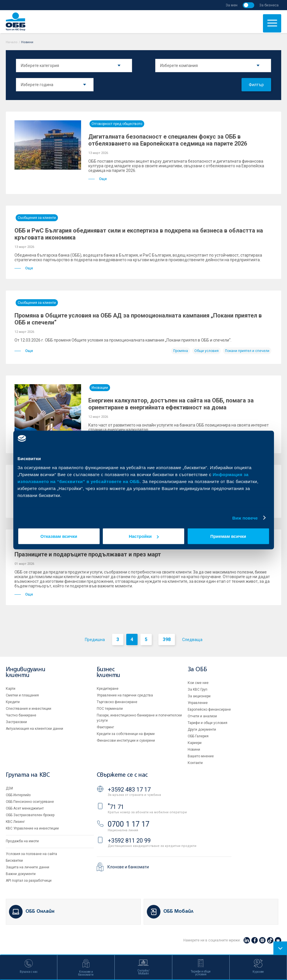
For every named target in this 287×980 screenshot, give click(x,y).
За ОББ (197, 670)
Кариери (195, 743)
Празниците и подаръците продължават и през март (88, 554)
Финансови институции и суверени (126, 741)
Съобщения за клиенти (37, 218)
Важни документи (21, 874)
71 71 (116, 807)
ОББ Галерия (198, 736)
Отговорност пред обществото (117, 124)
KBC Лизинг (15, 822)
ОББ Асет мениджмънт (25, 808)
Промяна (181, 351)
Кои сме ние (198, 683)
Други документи (202, 729)
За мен (232, 5)
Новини (194, 749)
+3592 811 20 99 (129, 841)
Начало (12, 42)
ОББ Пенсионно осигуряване (30, 802)
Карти (11, 689)
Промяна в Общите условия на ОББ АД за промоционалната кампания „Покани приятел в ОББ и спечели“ (138, 319)
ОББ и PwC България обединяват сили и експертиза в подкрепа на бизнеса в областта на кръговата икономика (139, 234)
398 (167, 639)
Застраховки (16, 722)
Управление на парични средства (125, 695)
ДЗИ (9, 788)
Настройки (144, 536)
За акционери (199, 696)
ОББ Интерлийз (18, 795)
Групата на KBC (28, 775)
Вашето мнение (201, 756)
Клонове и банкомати (128, 867)
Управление (198, 703)
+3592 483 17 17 (129, 790)
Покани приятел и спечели (247, 351)
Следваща (192, 640)
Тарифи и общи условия (208, 723)
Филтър (256, 85)
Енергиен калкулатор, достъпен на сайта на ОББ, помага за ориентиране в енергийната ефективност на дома (171, 404)
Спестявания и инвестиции (29, 709)
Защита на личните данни (28, 867)
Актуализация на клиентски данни (34, 729)
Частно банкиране (21, 715)
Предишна (95, 640)
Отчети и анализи (202, 716)
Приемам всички (228, 536)
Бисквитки (14, 861)
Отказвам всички (59, 536)
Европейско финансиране (209, 709)
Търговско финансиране (117, 702)
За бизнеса (269, 5)
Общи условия (206, 351)
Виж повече (245, 518)
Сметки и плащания (22, 695)
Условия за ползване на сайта (31, 854)
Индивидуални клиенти (25, 673)
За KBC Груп (198, 689)
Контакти (195, 763)
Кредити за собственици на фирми (126, 734)
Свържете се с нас (122, 775)
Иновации (100, 388)
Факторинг (105, 727)
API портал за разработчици (29, 881)
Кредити (13, 702)
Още (98, 179)
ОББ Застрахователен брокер (30, 815)
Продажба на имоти (22, 841)
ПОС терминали (110, 709)
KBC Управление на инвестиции (32, 828)
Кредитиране (108, 689)
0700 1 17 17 (129, 824)
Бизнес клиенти (108, 673)
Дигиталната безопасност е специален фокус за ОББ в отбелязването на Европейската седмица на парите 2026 (168, 140)
